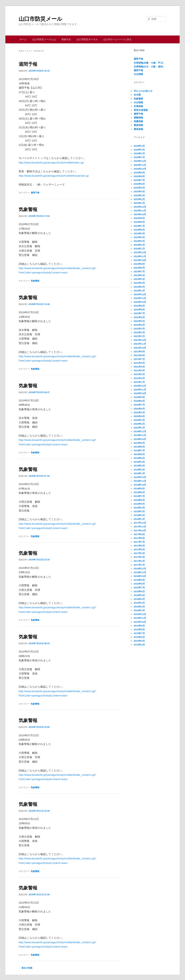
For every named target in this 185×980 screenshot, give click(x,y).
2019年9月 (139, 443)
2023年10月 (140, 260)
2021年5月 (139, 367)
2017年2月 (139, 561)
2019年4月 (139, 462)
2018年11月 (140, 481)
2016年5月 (139, 595)
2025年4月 (139, 192)
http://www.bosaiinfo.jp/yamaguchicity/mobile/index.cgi (51, 162)
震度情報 (138, 125)
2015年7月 (139, 633)
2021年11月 (140, 344)
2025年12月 (140, 161)
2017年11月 (140, 527)
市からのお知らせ (143, 91)
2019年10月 (140, 439)
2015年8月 (139, 630)
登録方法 (66, 39)
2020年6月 (139, 409)
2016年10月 (140, 576)
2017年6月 (139, 546)
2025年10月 (140, 169)
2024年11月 (140, 211)
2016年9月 (139, 580)
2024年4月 (139, 237)
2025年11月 (140, 165)
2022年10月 (140, 302)
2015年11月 (140, 618)
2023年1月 (139, 291)
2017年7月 (139, 542)
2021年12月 (140, 340)
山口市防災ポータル (87, 39)
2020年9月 (139, 397)
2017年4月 (139, 553)
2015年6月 (139, 637)
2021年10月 (140, 348)
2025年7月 (139, 180)
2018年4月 (139, 508)
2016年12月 (140, 569)
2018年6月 (139, 500)
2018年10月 (140, 485)
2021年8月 (139, 355)
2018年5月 (139, 504)
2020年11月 (140, 390)
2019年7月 (139, 451)
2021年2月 (139, 378)
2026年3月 (139, 150)
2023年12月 (140, 252)
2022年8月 (139, 310)
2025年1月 (139, 203)
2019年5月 (139, 458)
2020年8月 (139, 401)
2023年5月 (139, 279)
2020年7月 (139, 405)
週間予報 (28, 64)
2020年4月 (139, 416)
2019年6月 (139, 454)
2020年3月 (139, 420)
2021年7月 (139, 359)
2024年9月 (139, 218)
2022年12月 (140, 294)
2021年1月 (139, 382)
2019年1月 (139, 473)
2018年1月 (139, 519)
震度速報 (138, 129)
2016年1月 (139, 610)
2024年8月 (139, 222)
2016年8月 (139, 584)
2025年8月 (139, 176)
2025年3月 (139, 195)
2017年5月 (139, 549)
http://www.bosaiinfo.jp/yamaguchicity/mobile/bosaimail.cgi (54, 176)
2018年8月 (139, 492)
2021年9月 (139, 352)
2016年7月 (139, 588)
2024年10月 (140, 214)
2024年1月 (139, 249)
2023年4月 (139, 283)
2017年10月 (140, 531)
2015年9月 (139, 626)
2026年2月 (139, 153)
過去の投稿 (25, 968)
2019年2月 (139, 470)
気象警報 (28, 209)
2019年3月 (139, 466)
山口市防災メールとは (44, 39)
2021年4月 (139, 370)
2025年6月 (139, 184)
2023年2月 (139, 287)
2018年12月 (140, 477)
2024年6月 (139, 230)
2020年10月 (140, 393)
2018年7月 (139, 496)
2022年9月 (139, 306)
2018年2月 (139, 515)
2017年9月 (139, 534)
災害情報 (138, 106)
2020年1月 (139, 428)
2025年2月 (139, 199)
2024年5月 (139, 234)
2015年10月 (140, 622)
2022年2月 (139, 332)
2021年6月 (139, 363)
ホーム (23, 39)
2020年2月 (139, 424)
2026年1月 (139, 157)
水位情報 (138, 74)
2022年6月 (139, 317)
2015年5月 (139, 641)
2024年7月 (139, 226)
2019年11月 (140, 435)
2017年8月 (139, 538)
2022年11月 (140, 298)
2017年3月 (139, 557)
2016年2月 (139, 607)
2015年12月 (140, 614)
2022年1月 (139, 336)
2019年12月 (140, 431)
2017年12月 (140, 523)
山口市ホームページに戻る (117, 39)
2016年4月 (139, 599)
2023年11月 (140, 256)
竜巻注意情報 (141, 110)
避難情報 (138, 118)
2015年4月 (139, 645)
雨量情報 (138, 121)
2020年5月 (139, 412)
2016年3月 (139, 603)
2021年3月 (139, 374)
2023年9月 (139, 264)
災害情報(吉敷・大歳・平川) (149, 63)
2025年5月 (139, 188)
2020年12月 (140, 386)
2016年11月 (140, 572)
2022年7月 (139, 313)
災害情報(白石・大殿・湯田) (149, 67)
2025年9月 (139, 173)
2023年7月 (139, 272)
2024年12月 (140, 207)
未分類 (137, 95)
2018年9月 (139, 489)
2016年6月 (139, 591)
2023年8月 (139, 268)
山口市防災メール (40, 19)
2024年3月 (139, 241)
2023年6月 (139, 275)
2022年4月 (139, 325)
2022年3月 (139, 329)
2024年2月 (139, 245)
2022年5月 (139, 321)
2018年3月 (139, 511)
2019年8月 (139, 447)
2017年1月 (139, 565)
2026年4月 (139, 146)
